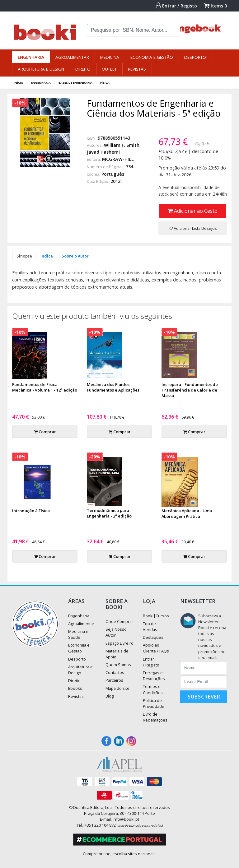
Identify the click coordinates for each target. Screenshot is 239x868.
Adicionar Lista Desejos (193, 228)
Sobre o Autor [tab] (75, 256)
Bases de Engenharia (75, 83)
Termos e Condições (153, 689)
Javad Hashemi (103, 152)
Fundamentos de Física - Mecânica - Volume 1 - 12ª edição (45, 387)
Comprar (45, 432)
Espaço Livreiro (119, 643)
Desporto (195, 57)
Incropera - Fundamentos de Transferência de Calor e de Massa (190, 390)
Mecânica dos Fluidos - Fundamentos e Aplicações (113, 387)
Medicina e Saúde (78, 634)
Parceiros (114, 680)
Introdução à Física (31, 511)
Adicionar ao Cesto (193, 211)
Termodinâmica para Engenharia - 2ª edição (109, 513)
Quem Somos (118, 665)
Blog (110, 696)
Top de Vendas (150, 627)
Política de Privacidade (154, 703)
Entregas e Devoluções (154, 676)
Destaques (153, 637)
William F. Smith (122, 145)
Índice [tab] (47, 256)
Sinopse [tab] (24, 256)
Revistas (137, 69)
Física (105, 83)
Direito (83, 69)
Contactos (115, 672)
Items (216, 6)
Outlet (109, 69)
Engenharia (31, 57)
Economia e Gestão (152, 57)
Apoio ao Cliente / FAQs (156, 648)
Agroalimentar (72, 57)
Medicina (110, 57)
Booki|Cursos (156, 616)
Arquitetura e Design (41, 69)
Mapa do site (117, 688)
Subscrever (204, 697)
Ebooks (75, 688)
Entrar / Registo (176, 6)
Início (19, 83)
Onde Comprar (119, 621)
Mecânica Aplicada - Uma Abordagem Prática (187, 513)
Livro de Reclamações (155, 717)
